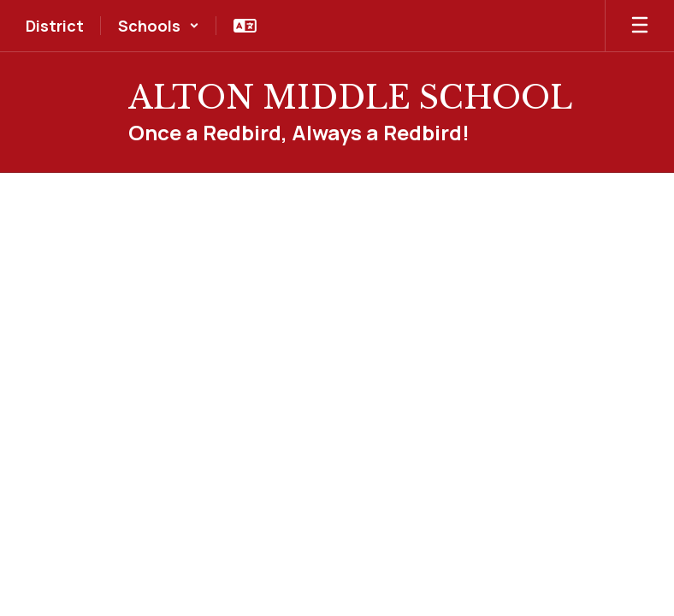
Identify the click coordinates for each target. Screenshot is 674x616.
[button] (159, 26)
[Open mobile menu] (640, 26)
